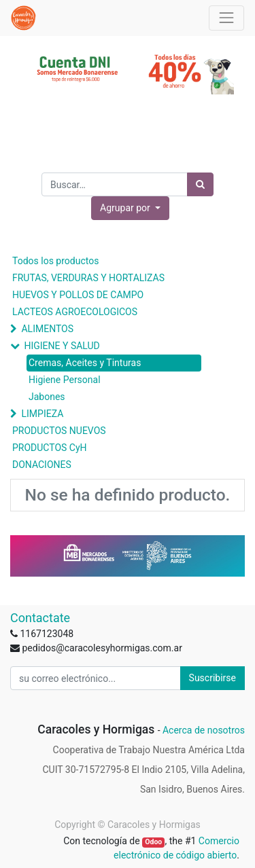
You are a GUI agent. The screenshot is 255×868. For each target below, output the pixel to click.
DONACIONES (42, 465)
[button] (130, 208)
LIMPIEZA (42, 414)
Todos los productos (55, 261)
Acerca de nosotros (204, 730)
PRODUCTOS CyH (50, 448)
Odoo (153, 842)
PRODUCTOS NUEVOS (59, 431)
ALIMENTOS (47, 329)
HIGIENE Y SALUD (62, 346)
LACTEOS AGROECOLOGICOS (75, 312)
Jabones (47, 397)
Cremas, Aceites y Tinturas (85, 363)
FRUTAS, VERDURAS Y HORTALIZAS (88, 278)
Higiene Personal (65, 380)
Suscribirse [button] (213, 678)
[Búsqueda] (200, 184)
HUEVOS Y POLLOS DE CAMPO (78, 295)
